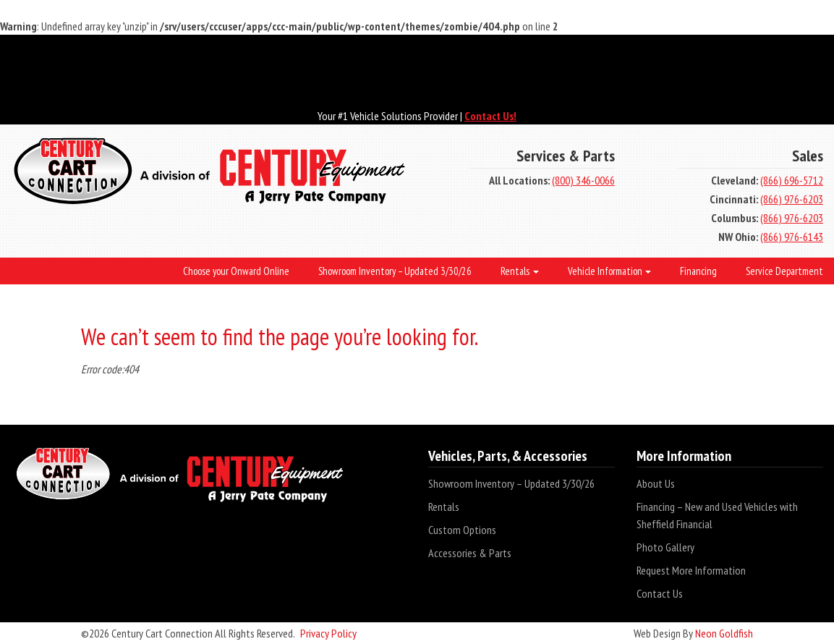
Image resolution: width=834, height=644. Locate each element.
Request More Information (691, 570)
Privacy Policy (328, 633)
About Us (656, 483)
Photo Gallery (665, 547)
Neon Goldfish (724, 633)
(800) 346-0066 (583, 180)
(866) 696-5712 (792, 180)
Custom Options (462, 530)
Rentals (444, 507)
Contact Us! (490, 116)
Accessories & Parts (470, 553)
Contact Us (660, 593)
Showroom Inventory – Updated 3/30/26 (511, 483)
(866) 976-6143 (792, 237)
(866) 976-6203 (792, 199)
